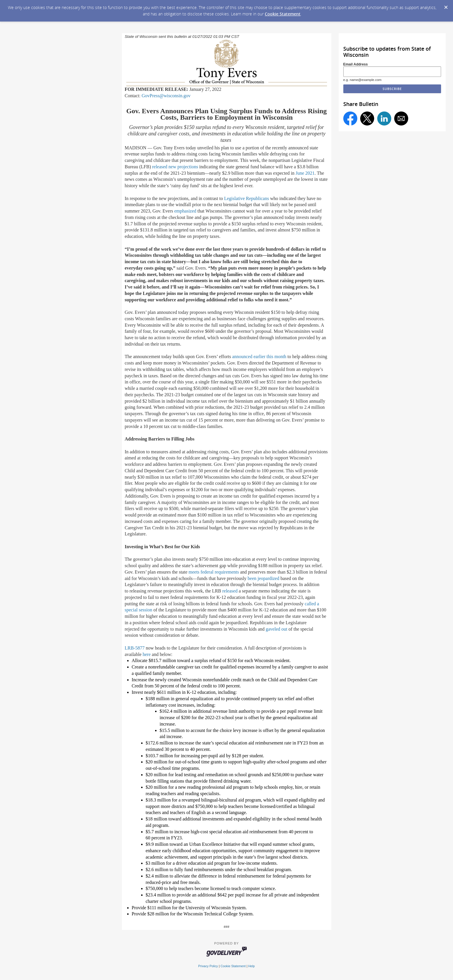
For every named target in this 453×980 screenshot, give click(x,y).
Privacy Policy (208, 966)
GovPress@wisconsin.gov (166, 96)
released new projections (175, 167)
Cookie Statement (283, 14)
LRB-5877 (135, 648)
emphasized (185, 211)
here (147, 654)
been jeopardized (263, 578)
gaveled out (276, 629)
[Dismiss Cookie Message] (446, 6)
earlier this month (270, 357)
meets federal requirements (214, 572)
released (230, 591)
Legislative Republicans (246, 198)
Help (251, 966)
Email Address (356, 64)
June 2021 (305, 173)
